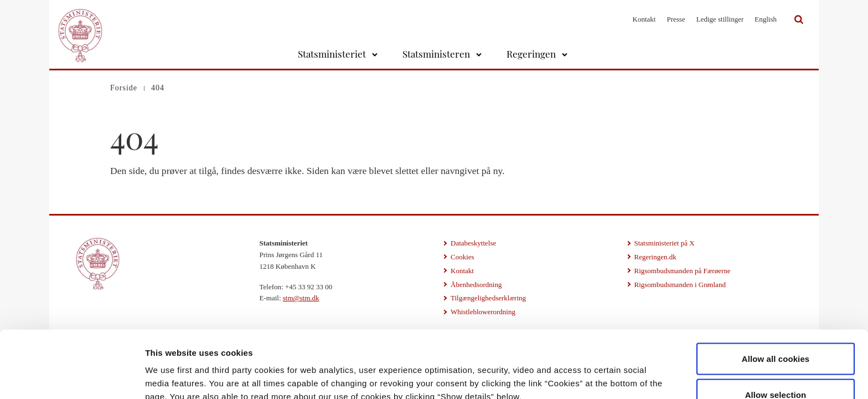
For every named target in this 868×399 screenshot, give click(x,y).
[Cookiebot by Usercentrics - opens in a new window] (72, 377)
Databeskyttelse (473, 243)
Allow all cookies (776, 297)
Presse (676, 19)
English (766, 19)
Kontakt (644, 19)
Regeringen (531, 54)
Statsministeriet (332, 54)
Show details (581, 370)
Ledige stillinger (720, 19)
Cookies (463, 257)
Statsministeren (436, 54)
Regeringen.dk (655, 257)
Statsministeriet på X (665, 243)
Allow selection (776, 333)
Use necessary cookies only (776, 369)
